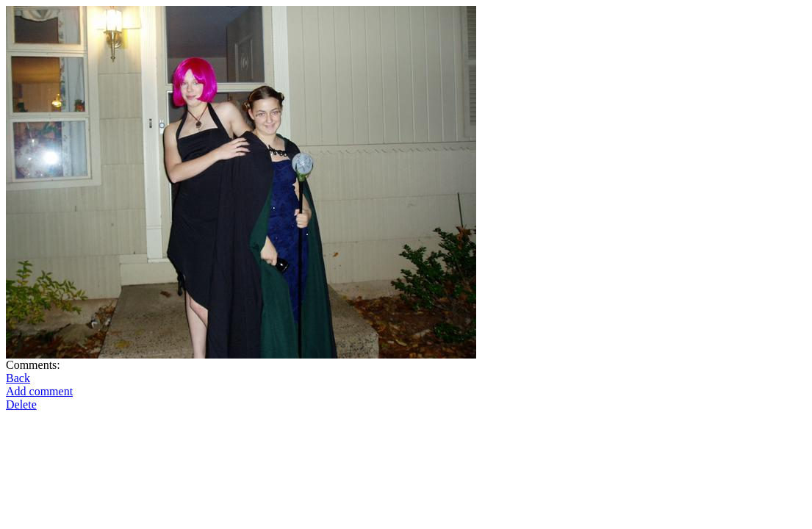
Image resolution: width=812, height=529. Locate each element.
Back (18, 378)
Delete (21, 404)
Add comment (39, 391)
